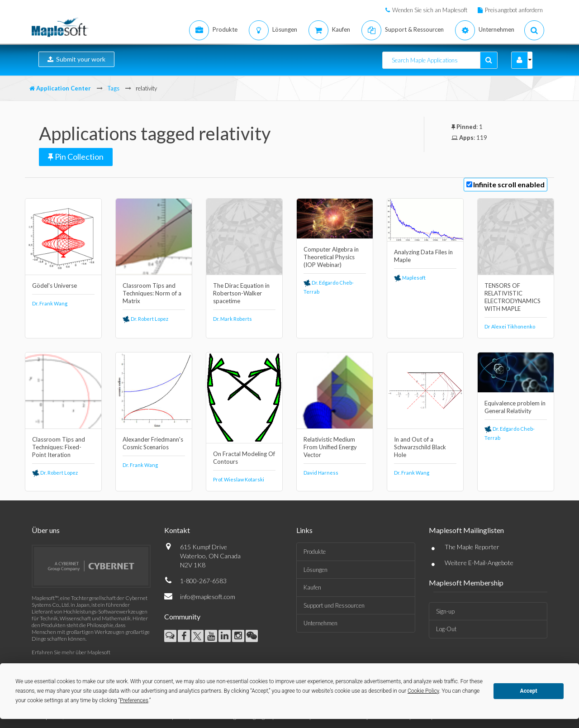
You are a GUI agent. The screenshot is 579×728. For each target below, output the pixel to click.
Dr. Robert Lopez (145, 319)
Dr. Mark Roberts (233, 319)
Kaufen (312, 587)
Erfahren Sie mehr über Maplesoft (71, 652)
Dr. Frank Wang (50, 303)
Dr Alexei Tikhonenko (510, 326)
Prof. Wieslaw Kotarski (239, 479)
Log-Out (446, 629)
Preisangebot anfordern (514, 10)
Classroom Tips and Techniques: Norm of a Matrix (152, 293)
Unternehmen (320, 623)
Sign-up (445, 611)
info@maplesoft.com (208, 597)
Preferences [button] (134, 700)
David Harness (321, 473)
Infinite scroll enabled (509, 184)
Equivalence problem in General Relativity (515, 407)
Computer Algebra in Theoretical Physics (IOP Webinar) (331, 257)
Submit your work (76, 59)
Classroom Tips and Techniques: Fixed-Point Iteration (59, 447)
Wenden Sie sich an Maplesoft (430, 10)
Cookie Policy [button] (423, 691)
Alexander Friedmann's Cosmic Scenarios (153, 443)
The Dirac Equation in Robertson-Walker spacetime (241, 293)
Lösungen (316, 570)
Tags (113, 88)
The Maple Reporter (472, 547)
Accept (529, 691)
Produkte (315, 552)
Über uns (46, 530)
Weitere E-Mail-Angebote (479, 563)
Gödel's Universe (55, 285)
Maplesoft (410, 278)
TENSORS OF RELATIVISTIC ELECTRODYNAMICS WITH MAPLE (513, 297)
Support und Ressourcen (334, 605)
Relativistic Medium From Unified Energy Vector (330, 447)
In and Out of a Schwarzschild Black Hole (420, 447)
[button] (520, 60)
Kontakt (177, 530)
